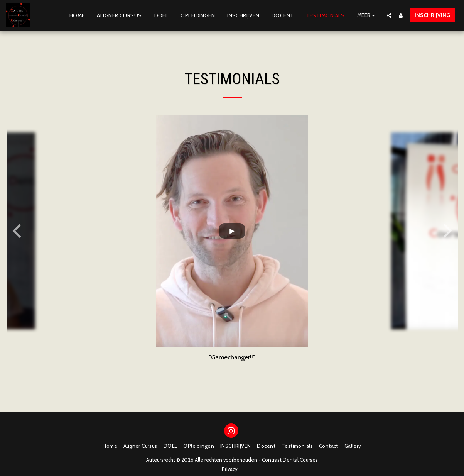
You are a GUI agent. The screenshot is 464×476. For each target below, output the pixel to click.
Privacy (230, 469)
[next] (446, 231)
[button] (389, 15)
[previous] (18, 231)
